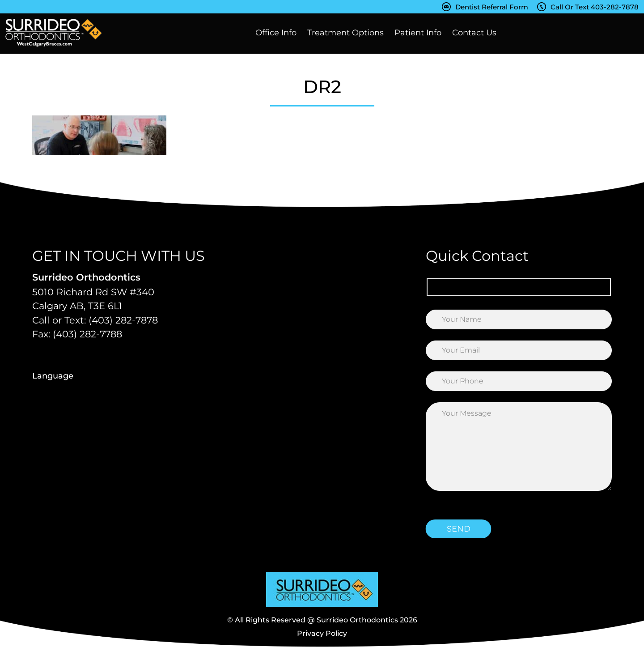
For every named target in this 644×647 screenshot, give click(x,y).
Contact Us (474, 33)
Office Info (276, 33)
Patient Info (418, 33)
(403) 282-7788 (87, 334)
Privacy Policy (322, 633)
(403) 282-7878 (123, 320)
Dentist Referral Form (492, 7)
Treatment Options (345, 33)
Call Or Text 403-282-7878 (595, 7)
